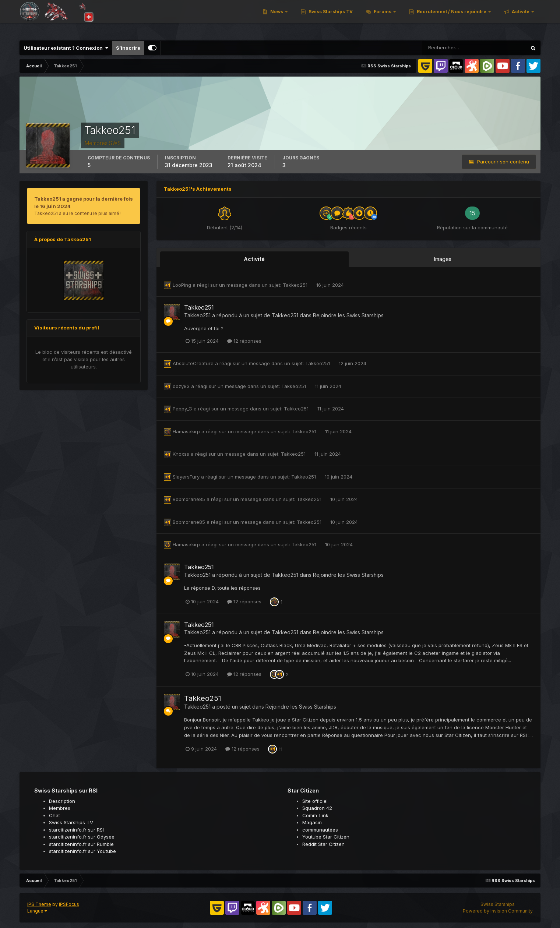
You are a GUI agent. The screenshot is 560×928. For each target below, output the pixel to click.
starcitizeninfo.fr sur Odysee (82, 837)
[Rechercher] (450, 48)
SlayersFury (186, 477)
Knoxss (181, 454)
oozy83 (181, 386)
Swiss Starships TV (330, 18)
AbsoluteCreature (193, 363)
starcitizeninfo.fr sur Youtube (82, 851)
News (277, 18)
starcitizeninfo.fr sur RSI (76, 830)
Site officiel (315, 801)
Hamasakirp (186, 431)
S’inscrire (128, 48)
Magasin (312, 822)
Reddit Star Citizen (323, 844)
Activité (521, 18)
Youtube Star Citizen (326, 837)
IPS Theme (39, 904)
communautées (320, 830)
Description (62, 801)
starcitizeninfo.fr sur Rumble (81, 844)
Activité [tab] (254, 259)
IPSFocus (69, 904)
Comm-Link (315, 815)
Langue (37, 911)
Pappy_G (182, 409)
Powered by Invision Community (498, 911)
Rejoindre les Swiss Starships (348, 315)
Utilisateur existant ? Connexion (66, 48)
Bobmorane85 (189, 499)
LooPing (182, 285)
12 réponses (244, 341)
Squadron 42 (317, 808)
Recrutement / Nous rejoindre (452, 18)
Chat (54, 815)
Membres (60, 808)
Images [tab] (443, 259)
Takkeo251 (296, 285)
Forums (383, 18)
